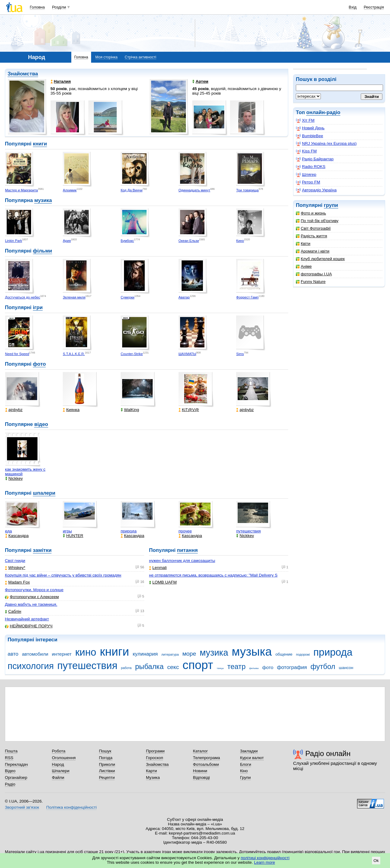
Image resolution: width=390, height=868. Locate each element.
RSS (9, 758)
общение (284, 654)
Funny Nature (311, 282)
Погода (106, 758)
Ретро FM (308, 182)
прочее (185, 531)
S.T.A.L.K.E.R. (74, 354)
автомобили (35, 654)
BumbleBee (309, 136)
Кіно (244, 771)
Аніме (304, 266)
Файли (58, 777)
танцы (220, 668)
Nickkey (14, 478)
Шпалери (60, 771)
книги (40, 144)
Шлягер (306, 175)
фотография (292, 667)
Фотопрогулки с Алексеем (32, 597)
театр (236, 667)
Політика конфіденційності (71, 807)
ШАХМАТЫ (187, 354)
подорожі (303, 654)
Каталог (200, 751)
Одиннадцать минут (195, 190)
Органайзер (16, 777)
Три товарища (247, 190)
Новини (200, 771)
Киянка (71, 410)
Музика (153, 777)
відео (41, 424)
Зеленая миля (74, 297)
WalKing (130, 410)
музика (43, 200)
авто (13, 654)
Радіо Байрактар (315, 159)
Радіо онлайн (328, 753)
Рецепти (107, 777)
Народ (58, 764)
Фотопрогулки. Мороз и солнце (34, 590)
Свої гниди (15, 561)
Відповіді (201, 777)
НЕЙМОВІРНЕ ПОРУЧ (29, 626)
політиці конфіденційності (265, 858)
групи (331, 205)
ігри (38, 307)
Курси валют (252, 758)
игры (67, 531)
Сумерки (128, 297)
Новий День (310, 128)
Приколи (107, 764)
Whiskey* (15, 568)
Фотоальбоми (206, 764)
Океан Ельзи (189, 241)
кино (86, 652)
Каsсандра (17, 536)
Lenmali (158, 568)
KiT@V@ (189, 410)
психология (31, 666)
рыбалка (149, 667)
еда (9, 531)
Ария (67, 241)
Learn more (265, 862)
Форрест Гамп (247, 297)
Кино (240, 241)
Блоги (246, 764)
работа (126, 668)
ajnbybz (14, 410)
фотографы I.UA (314, 274)
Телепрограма (206, 758)
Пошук (105, 751)
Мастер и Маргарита (22, 190)
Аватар (184, 297)
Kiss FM (306, 151)
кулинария (145, 654)
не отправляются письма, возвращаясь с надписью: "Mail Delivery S (213, 575)
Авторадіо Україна (316, 190)
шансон (346, 668)
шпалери (44, 493)
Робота (58, 751)
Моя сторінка (106, 57)
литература (170, 654)
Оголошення (64, 758)
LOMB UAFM (163, 582)
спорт (198, 665)
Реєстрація (374, 7)
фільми (43, 251)
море (189, 654)
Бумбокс (127, 241)
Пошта (11, 751)
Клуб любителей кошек (320, 259)
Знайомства (23, 74)
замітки (42, 550)
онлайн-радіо (323, 112)
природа (129, 531)
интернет (62, 654)
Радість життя (312, 236)
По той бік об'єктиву (317, 221)
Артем (200, 81)
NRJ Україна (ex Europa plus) (326, 144)
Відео (10, 771)
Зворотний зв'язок (22, 807)
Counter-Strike (132, 354)
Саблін (13, 611)
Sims (240, 354)
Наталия (61, 81)
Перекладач (16, 764)
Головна (37, 7)
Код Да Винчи (132, 190)
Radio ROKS (311, 167)
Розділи (59, 7)
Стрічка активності (140, 57)
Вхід (353, 7)
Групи (245, 777)
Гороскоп (154, 758)
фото (39, 364)
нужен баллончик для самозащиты (182, 561)
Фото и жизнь (311, 213)
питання (187, 550)
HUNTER (73, 536)
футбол (323, 667)
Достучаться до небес (23, 297)
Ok (376, 861)
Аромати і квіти (313, 251)
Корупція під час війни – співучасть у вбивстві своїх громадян (63, 575)
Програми (155, 751)
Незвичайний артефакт (27, 619)
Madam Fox (17, 582)
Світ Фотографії (313, 228)
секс (173, 667)
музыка (252, 652)
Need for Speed (17, 354)
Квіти (303, 244)
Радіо (10, 784)
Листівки (107, 771)
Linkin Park (14, 241)
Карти (151, 771)
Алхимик (70, 190)
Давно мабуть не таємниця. (31, 604)
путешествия (248, 531)
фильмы (254, 668)
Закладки (249, 751)
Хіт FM (305, 120)
